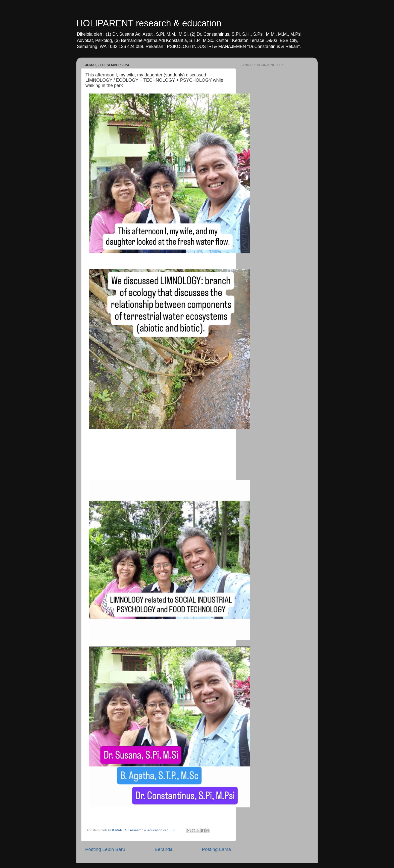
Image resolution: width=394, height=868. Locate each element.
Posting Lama (216, 849)
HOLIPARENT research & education (149, 23)
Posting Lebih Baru (105, 849)
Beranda (163, 849)
